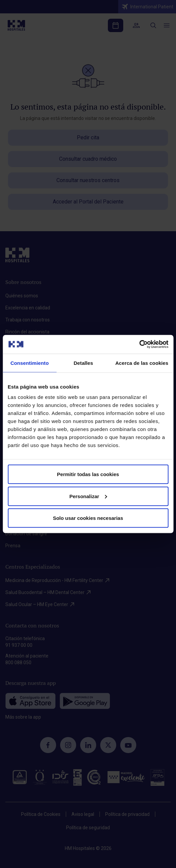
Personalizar (88, 496)
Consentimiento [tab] (30, 363)
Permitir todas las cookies (88, 474)
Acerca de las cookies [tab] (142, 363)
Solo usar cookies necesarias (88, 518)
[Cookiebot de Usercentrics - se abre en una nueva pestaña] (139, 344)
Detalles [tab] (83, 363)
